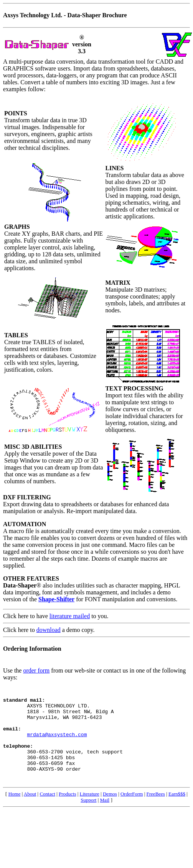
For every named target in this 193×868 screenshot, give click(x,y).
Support (88, 817)
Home (15, 811)
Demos (110, 811)
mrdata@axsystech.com (57, 745)
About (30, 811)
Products (68, 811)
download (49, 630)
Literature (90, 811)
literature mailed (70, 616)
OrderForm (132, 811)
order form (36, 670)
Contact (47, 811)
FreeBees (156, 811)
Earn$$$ (177, 811)
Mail (105, 817)
